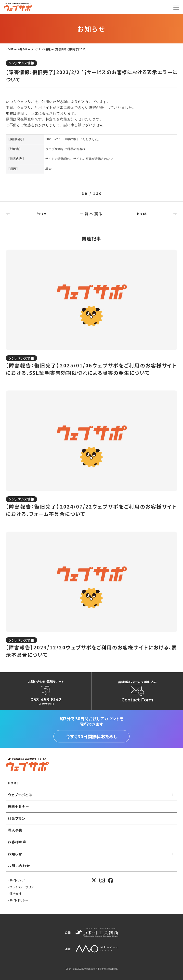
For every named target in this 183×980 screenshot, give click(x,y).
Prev (41, 214)
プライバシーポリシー (23, 887)
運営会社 (15, 893)
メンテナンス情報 (21, 63)
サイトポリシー (19, 900)
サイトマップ (17, 880)
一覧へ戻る (91, 214)
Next (142, 214)
